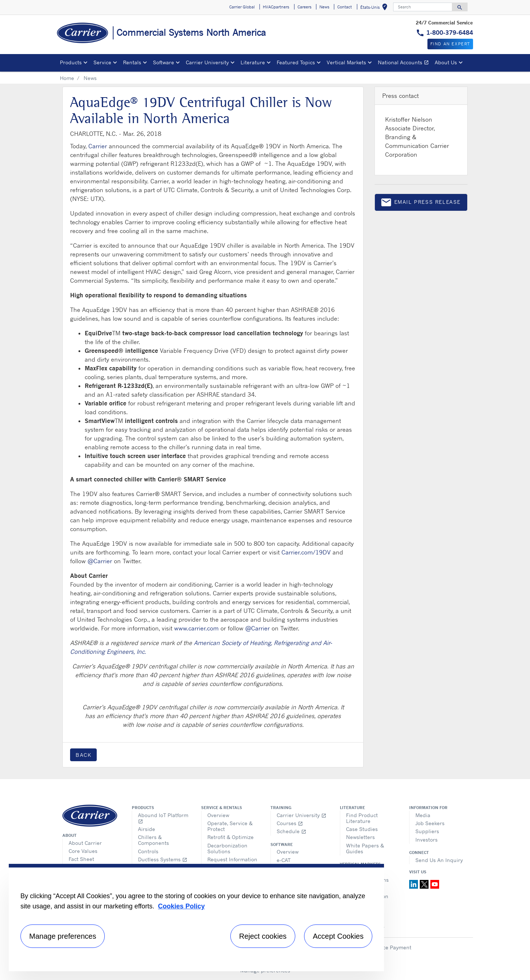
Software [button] (164, 62)
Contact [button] (345, 7)
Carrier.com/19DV (306, 552)
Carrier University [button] (207, 62)
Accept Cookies (338, 936)
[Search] (423, 7)
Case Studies (362, 829)
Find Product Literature (362, 818)
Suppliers (427, 831)
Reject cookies (263, 936)
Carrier (98, 146)
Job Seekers (430, 823)
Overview (218, 815)
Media (423, 815)
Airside (147, 829)
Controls (148, 851)
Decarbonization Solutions (227, 848)
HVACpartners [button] (276, 7)
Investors (427, 840)
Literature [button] (253, 62)
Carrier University (302, 815)
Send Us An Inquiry (439, 860)
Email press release (420, 204)
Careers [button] (304, 7)
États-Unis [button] (375, 8)
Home (67, 78)
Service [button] (102, 62)
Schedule (291, 831)
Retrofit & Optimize (231, 837)
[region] (196, 918)
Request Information (232, 859)
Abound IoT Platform (163, 818)
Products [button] (71, 62)
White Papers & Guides (365, 848)
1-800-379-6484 (450, 33)
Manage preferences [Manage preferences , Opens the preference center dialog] (63, 936)
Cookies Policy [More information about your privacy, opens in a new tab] (181, 906)
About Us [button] (446, 62)
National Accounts (405, 63)
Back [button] (83, 755)
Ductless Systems (163, 859)
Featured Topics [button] (296, 62)
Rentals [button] (132, 62)
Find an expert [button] (450, 44)
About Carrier (85, 843)
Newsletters (360, 837)
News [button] (324, 7)
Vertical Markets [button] (346, 62)
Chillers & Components (153, 840)
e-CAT (284, 860)
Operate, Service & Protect (230, 826)
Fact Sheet (81, 859)
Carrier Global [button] (242, 7)
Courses (290, 823)
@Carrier (100, 561)
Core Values (83, 851)
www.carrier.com (196, 628)
